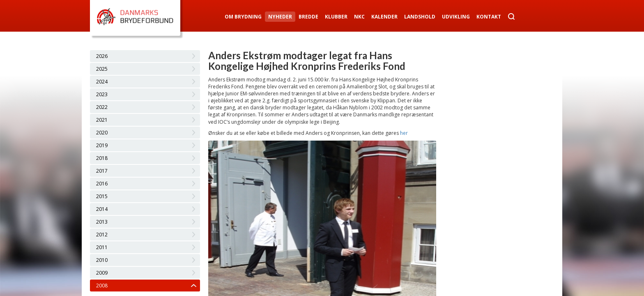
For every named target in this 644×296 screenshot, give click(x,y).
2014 (102, 209)
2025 (102, 69)
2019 (102, 145)
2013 (102, 222)
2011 (102, 247)
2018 (102, 158)
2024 (102, 82)
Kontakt (489, 17)
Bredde (308, 17)
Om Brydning (243, 17)
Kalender (384, 17)
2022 (102, 107)
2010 (102, 260)
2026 (102, 56)
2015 (102, 196)
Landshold (420, 17)
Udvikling (456, 17)
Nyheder (280, 17)
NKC (359, 17)
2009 (102, 273)
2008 (102, 286)
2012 (102, 235)
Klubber (336, 17)
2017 (102, 171)
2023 (102, 94)
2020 (102, 133)
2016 (102, 184)
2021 (102, 120)
